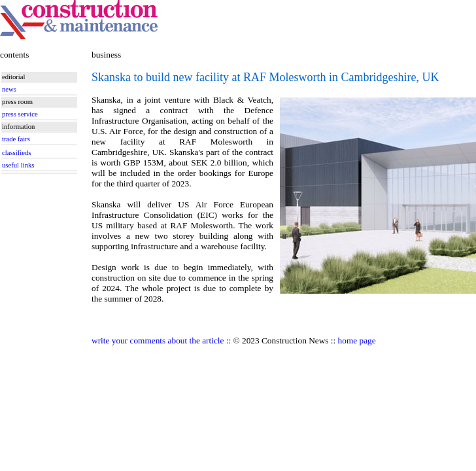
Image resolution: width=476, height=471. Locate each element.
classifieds (16, 153)
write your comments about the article (158, 340)
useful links (18, 165)
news (9, 89)
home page (357, 340)
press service (20, 114)
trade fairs (16, 139)
